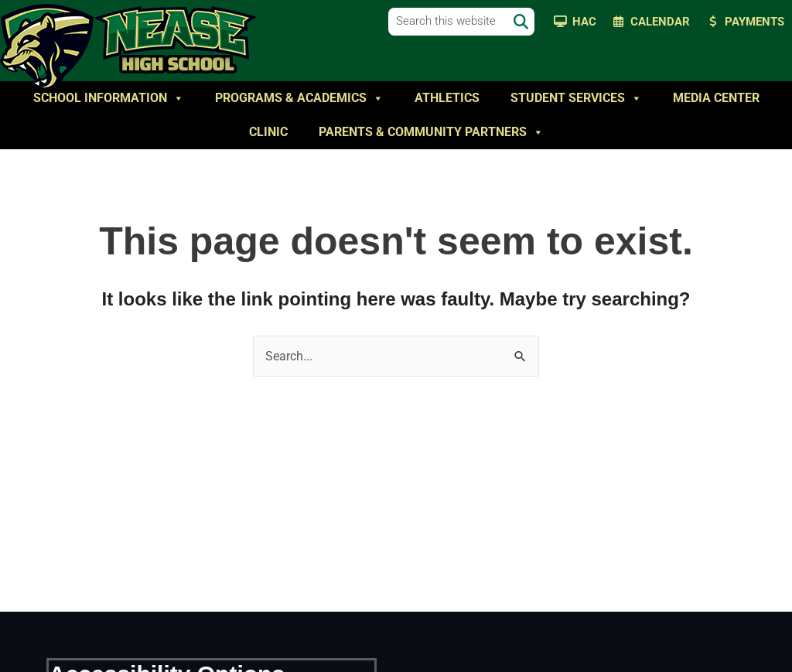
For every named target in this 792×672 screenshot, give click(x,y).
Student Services (576, 98)
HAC (584, 22)
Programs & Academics (299, 98)
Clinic (268, 132)
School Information (109, 98)
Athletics (447, 98)
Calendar (660, 22)
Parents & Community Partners (431, 132)
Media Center (716, 98)
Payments (754, 22)
